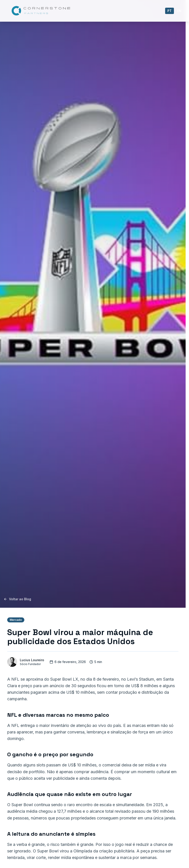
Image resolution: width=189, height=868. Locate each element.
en (179, 11)
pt (170, 11)
